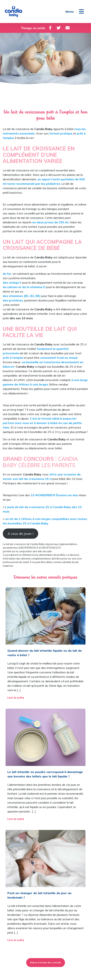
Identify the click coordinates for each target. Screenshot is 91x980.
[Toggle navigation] (81, 12)
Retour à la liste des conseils (46, 962)
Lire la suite (16, 697)
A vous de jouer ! (20, 534)
